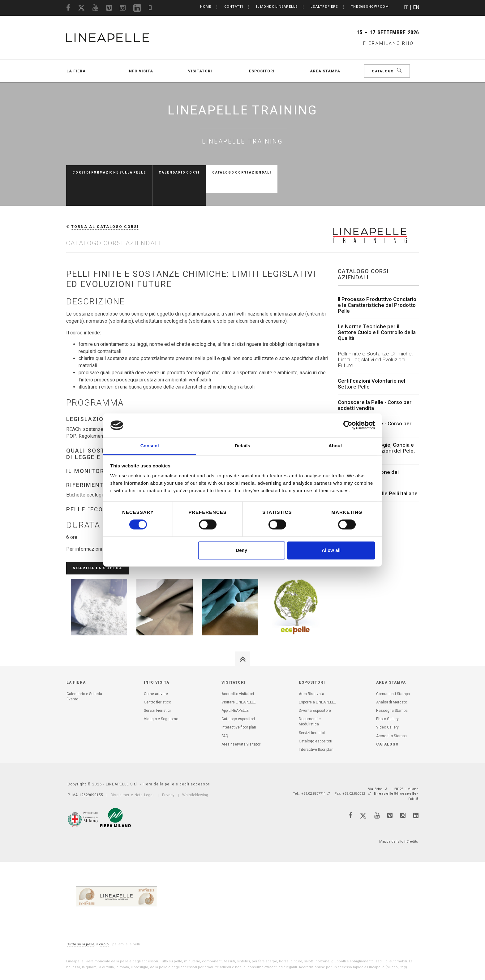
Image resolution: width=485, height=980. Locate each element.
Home (206, 7)
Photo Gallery (387, 693)
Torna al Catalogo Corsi (105, 201)
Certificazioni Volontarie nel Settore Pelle (371, 358)
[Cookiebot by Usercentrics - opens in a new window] (348, 425)
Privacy (168, 769)
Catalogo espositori (238, 693)
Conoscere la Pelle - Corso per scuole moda (375, 401)
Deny (241, 550)
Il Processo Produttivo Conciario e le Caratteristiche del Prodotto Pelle (377, 279)
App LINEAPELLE (235, 685)
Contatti (234, 7)
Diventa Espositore (315, 685)
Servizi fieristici (312, 707)
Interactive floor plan (239, 702)
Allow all (331, 550)
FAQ (225, 710)
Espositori (262, 71)
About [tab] (335, 446)
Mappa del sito (391, 816)
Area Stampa (325, 71)
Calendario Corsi (179, 172)
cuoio (104, 919)
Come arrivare (156, 668)
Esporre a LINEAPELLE (317, 677)
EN (416, 7)
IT (406, 7)
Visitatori (200, 71)
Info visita (140, 71)
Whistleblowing (195, 769)
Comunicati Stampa (393, 668)
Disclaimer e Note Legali (133, 769)
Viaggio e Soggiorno (161, 693)
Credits (412, 816)
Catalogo (384, 71)
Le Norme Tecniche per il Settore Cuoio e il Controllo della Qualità (377, 307)
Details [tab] (242, 446)
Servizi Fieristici (157, 685)
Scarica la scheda (98, 542)
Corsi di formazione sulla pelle (109, 172)
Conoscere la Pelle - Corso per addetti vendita (375, 379)
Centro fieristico (157, 677)
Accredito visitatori (238, 668)
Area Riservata (311, 668)
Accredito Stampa (391, 710)
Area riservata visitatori (241, 719)
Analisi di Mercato (392, 677)
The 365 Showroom (370, 7)
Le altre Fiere (324, 7)
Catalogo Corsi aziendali (242, 172)
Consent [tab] (150, 446)
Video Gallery (387, 702)
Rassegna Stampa (392, 685)
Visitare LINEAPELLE (239, 677)
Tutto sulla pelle (81, 919)
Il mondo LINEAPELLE (277, 7)
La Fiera (76, 71)
